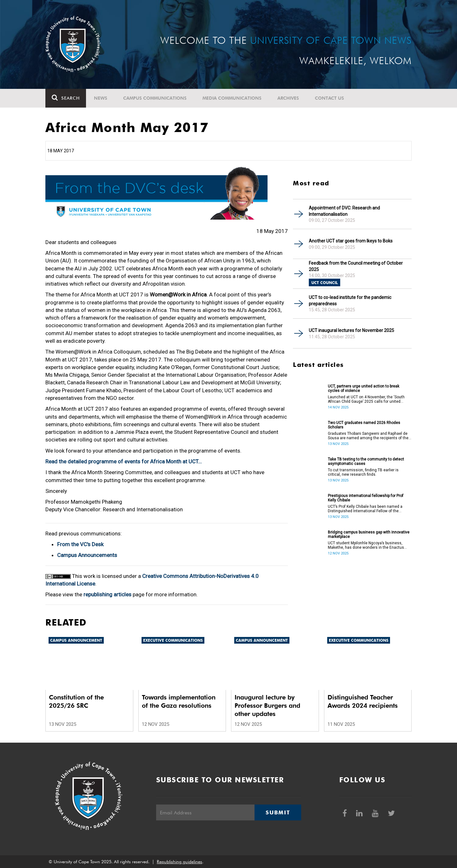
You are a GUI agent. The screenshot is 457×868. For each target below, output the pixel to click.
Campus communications (155, 98)
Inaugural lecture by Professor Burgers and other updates (267, 706)
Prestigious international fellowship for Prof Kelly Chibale (366, 498)
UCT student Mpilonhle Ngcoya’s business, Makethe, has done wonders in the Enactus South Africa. (366, 545)
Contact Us (329, 98)
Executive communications (173, 640)
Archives (288, 98)
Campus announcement (76, 640)
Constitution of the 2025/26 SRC (76, 701)
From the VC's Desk (80, 544)
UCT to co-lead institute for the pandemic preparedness (350, 301)
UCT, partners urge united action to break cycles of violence (364, 388)
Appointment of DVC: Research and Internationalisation (344, 211)
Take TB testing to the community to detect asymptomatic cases (366, 461)
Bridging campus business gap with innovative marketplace (369, 534)
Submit (278, 812)
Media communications (232, 98)
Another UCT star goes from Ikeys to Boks (351, 241)
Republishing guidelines (179, 862)
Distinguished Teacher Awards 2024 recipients (363, 701)
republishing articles (107, 594)
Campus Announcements (87, 555)
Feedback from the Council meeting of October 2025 (356, 266)
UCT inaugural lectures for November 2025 (351, 330)
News (101, 98)
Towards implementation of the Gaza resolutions (179, 701)
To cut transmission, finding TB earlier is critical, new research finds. (363, 472)
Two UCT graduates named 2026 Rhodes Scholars (364, 425)
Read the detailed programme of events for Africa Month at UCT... (124, 461)
